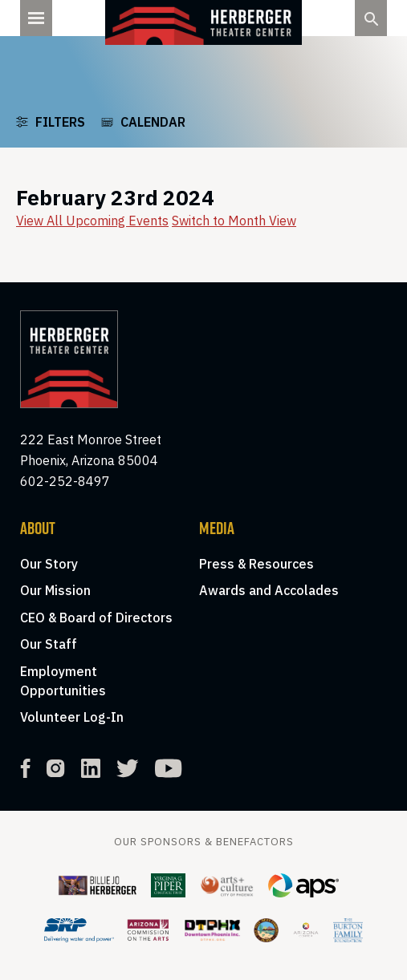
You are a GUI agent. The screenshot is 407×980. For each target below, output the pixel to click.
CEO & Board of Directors (96, 618)
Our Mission (55, 590)
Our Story (49, 564)
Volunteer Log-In (72, 717)
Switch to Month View (234, 221)
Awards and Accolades (269, 590)
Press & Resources (256, 564)
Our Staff (49, 644)
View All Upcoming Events (92, 221)
